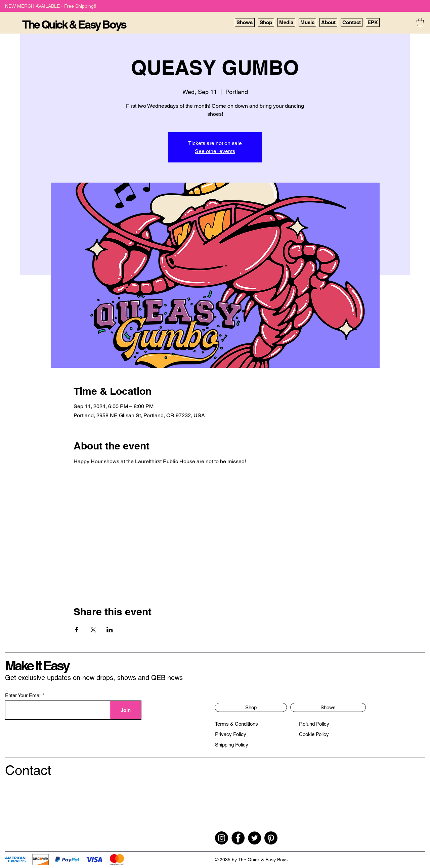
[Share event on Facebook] (77, 630)
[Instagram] (222, 838)
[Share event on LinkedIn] (110, 630)
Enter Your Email (23, 695)
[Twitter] (254, 838)
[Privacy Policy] (231, 734)
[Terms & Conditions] (236, 724)
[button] (420, 22)
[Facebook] (238, 838)
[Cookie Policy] (314, 734)
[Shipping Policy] (232, 745)
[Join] (126, 710)
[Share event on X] (93, 630)
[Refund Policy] (314, 724)
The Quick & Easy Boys (74, 24)
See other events (215, 151)
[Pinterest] (271, 838)
